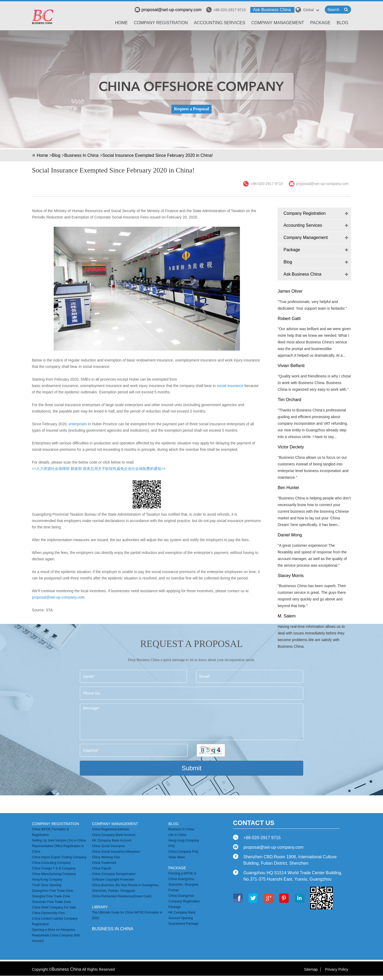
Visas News (177, 857)
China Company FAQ (183, 852)
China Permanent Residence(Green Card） (123, 896)
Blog (343, 23)
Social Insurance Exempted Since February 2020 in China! (158, 155)
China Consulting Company (51, 863)
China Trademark (104, 863)
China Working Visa (106, 857)
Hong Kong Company (47, 880)
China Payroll (101, 868)
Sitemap (311, 969)
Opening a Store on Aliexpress (53, 930)
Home (122, 23)
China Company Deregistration (114, 874)
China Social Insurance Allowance (116, 852)
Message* (191, 722)
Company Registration (161, 23)
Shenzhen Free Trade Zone (51, 902)
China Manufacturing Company (54, 874)
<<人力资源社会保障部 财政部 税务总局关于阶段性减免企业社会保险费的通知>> (99, 469)
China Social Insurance (108, 846)
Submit (192, 768)
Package (320, 23)
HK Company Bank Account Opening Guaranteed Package (183, 918)
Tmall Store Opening (47, 885)
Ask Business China (272, 10)
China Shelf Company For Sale (54, 907)
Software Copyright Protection (113, 880)
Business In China (81, 155)
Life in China (177, 835)
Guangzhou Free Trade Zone (53, 891)
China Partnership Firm (48, 913)
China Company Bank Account (114, 835)
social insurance (230, 386)
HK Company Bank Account (112, 840)
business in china (113, 929)
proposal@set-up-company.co (57, 597)
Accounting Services (220, 23)
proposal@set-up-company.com (168, 10)
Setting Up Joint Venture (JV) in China (59, 840)
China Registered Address (111, 829)
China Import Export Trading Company (59, 857)
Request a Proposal (191, 109)
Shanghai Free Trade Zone (51, 896)
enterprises (78, 424)
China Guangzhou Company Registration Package (184, 901)
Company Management (278, 23)
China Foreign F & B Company (54, 868)
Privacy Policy (337, 969)
